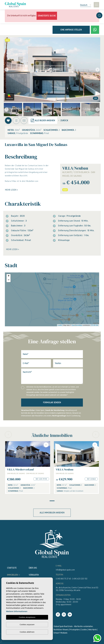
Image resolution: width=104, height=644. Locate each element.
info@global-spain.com (65, 570)
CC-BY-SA (95, 325)
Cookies (84, 630)
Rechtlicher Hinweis (61, 630)
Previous (6, 70)
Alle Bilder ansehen (43, 121)
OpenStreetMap (77, 325)
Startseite (12, 568)
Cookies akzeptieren (27, 617)
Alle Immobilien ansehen (52, 513)
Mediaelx (64, 633)
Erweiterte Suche (47, 16)
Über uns (33, 568)
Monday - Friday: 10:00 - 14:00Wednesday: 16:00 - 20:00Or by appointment (68, 602)
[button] (24, 121)
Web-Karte (92, 630)
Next (97, 70)
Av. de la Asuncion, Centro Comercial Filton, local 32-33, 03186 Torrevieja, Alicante (77, 589)
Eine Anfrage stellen (71, 30)
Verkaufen (34, 575)
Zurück (63, 120)
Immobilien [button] (12, 575)
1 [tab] (52, 501)
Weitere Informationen (17, 611)
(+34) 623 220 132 (80, 579)
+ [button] (9, 276)
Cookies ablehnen (27, 632)
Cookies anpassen (27, 624)
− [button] (9, 280)
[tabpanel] (28, 467)
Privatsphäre (75, 630)
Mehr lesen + (13, 249)
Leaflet (60, 325)
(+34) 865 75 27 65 (63, 579)
